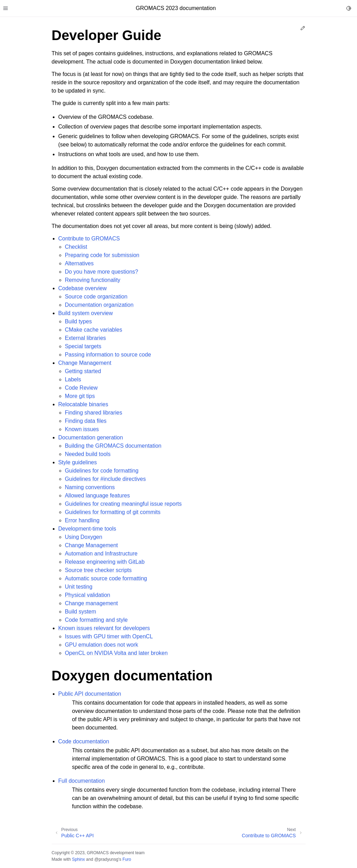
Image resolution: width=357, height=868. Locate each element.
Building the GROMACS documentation (113, 446)
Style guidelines (78, 462)
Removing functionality (93, 280)
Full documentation (82, 781)
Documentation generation (91, 437)
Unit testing (79, 587)
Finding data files (86, 421)
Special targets (83, 346)
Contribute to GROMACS (89, 239)
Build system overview (86, 313)
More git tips (80, 396)
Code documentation (84, 741)
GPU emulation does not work (102, 645)
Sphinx (78, 859)
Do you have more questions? (102, 272)
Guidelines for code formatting (102, 471)
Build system (81, 612)
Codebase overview (83, 288)
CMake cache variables (93, 330)
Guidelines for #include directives (105, 479)
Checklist (76, 247)
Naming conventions (90, 487)
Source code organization (96, 297)
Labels (73, 379)
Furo (127, 859)
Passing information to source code (108, 355)
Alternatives (79, 263)
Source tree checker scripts (98, 570)
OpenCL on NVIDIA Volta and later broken (116, 653)
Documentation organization (99, 305)
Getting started (83, 371)
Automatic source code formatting (106, 578)
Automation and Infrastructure (101, 554)
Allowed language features (97, 495)
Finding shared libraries (93, 413)
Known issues (82, 429)
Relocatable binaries (83, 404)
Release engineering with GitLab (105, 562)
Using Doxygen (84, 537)
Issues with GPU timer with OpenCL (109, 636)
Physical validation (88, 595)
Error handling (82, 520)
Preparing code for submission (102, 255)
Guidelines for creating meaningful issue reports (123, 504)
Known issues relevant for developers (104, 628)
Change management (91, 603)
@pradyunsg (106, 859)
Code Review (81, 388)
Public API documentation (90, 694)
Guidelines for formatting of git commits (113, 512)
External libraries (85, 338)
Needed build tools (88, 454)
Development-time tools (87, 529)
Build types (78, 321)
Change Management (85, 363)
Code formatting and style (96, 620)
